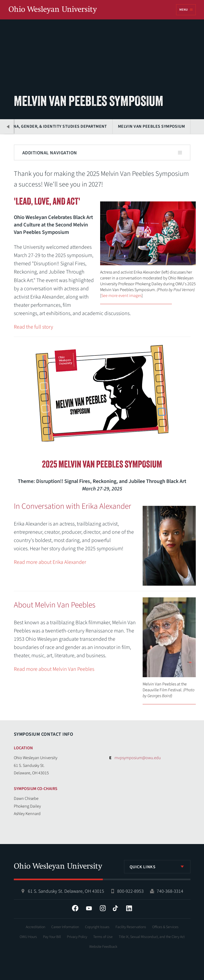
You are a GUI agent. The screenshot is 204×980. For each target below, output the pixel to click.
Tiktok (115, 908)
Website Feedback (103, 947)
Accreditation (35, 927)
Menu (184, 10)
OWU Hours (28, 937)
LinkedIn (129, 908)
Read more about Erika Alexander (50, 562)
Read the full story (33, 327)
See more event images (121, 296)
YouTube (89, 908)
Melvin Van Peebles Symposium (151, 126)
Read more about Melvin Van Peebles (54, 669)
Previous (8, 127)
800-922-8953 (130, 891)
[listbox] (157, 867)
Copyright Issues (97, 927)
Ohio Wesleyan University (53, 10)
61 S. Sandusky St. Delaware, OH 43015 (66, 891)
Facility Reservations (131, 927)
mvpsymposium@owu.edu (138, 758)
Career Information (65, 927)
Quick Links (143, 867)
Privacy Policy (77, 937)
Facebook (75, 908)
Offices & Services (165, 927)
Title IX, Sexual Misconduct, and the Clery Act (152, 937)
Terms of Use (103, 937)
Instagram (103, 908)
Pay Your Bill (52, 937)
